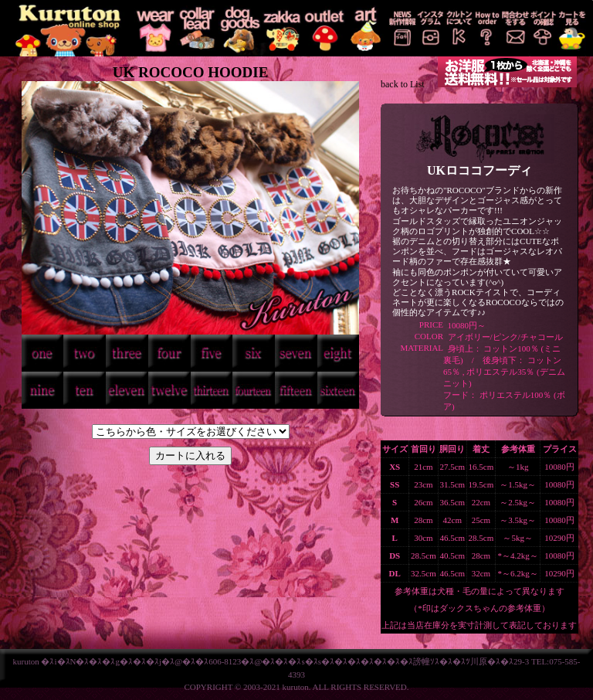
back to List (403, 84)
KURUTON (67, 28)
